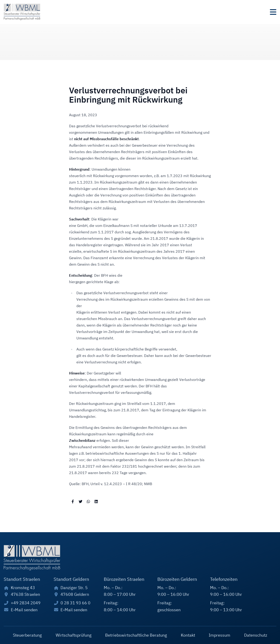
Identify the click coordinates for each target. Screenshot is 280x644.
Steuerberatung (27, 635)
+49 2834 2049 (26, 603)
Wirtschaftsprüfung (74, 635)
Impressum (219, 635)
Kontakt (188, 635)
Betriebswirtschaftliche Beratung (136, 635)
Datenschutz (256, 635)
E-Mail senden (24, 610)
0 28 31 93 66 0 (75, 603)
